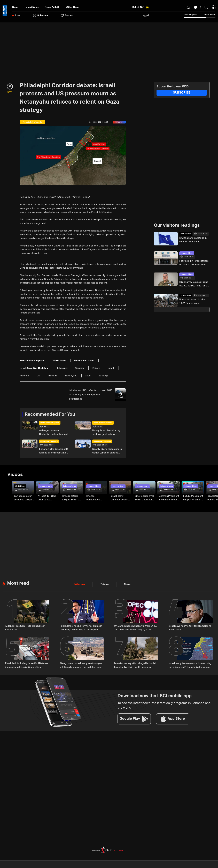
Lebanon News (186, 253)
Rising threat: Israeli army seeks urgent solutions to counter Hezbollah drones (107, 433)
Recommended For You (49, 414)
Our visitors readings (176, 225)
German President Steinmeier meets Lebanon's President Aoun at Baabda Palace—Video (169, 498)
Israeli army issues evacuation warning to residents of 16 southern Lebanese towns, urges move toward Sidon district (190, 664)
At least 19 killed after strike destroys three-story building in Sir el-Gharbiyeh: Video (47, 498)
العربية (146, 15)
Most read (18, 582)
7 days (103, 583)
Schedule (40, 15)
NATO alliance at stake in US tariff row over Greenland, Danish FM (193, 240)
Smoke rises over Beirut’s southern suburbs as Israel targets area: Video (144, 498)
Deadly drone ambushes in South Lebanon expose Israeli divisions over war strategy (107, 451)
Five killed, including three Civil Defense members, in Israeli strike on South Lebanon (27, 664)
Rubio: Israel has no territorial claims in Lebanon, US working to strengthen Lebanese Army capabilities (81, 627)
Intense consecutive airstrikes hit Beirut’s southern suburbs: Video (96, 498)
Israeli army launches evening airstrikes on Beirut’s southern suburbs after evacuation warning (120, 498)
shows (67, 15)
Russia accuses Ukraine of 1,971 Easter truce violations (194, 302)
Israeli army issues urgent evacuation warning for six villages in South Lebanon (194, 284)
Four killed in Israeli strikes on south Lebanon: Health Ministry (194, 263)
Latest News (32, 7)
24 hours (79, 583)
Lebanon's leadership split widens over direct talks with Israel (54, 451)
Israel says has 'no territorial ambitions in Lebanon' (190, 627)
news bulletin (52, 7)
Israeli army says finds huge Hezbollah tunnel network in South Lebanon (135, 664)
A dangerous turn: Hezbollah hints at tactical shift (53, 433)
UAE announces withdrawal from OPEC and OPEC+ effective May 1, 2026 (136, 627)
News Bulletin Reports (49, 423)
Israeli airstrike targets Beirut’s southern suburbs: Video (72, 498)
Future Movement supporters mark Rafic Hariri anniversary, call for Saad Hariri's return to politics (193, 498)
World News (185, 234)
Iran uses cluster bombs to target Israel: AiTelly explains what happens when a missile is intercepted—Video (23, 498)
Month (125, 583)
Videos (15, 474)
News (15, 7)
